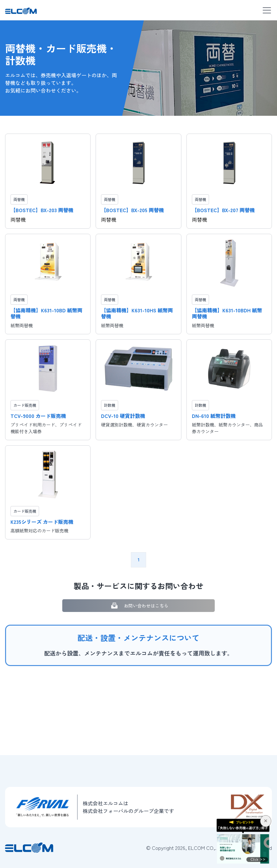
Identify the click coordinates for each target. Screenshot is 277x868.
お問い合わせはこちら (139, 605)
